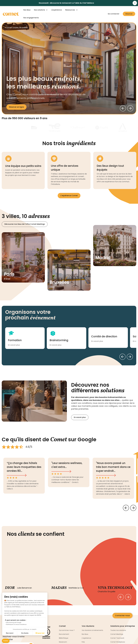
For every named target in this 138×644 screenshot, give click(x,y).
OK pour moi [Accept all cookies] (40, 633)
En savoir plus (80, 417)
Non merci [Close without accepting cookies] (10, 633)
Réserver (129, 14)
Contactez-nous (122, 616)
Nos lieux (27, 10)
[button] (6, 641)
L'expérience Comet (69, 196)
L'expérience (56, 10)
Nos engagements (31, 18)
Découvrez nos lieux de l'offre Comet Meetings (25, 224)
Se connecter (114, 14)
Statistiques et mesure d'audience (16, 624)
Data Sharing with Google (14, 622)
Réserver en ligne (16, 107)
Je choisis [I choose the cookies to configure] (25, 633)
